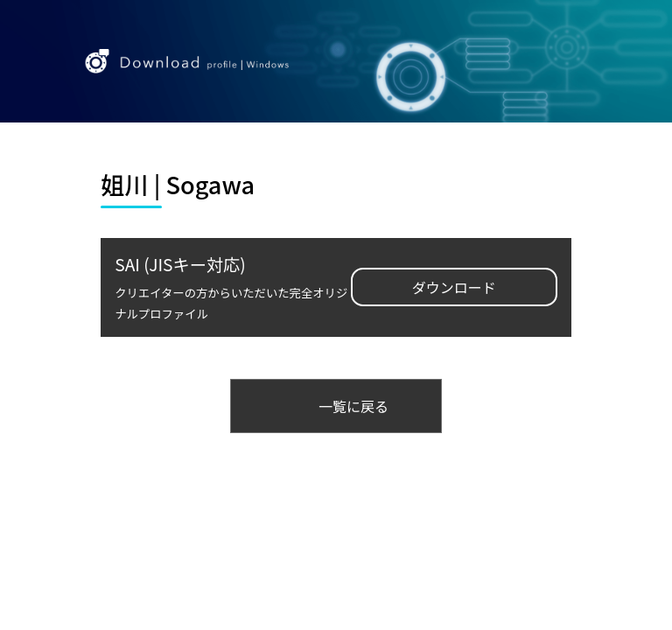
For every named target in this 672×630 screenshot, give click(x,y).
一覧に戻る (353, 406)
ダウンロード (454, 287)
